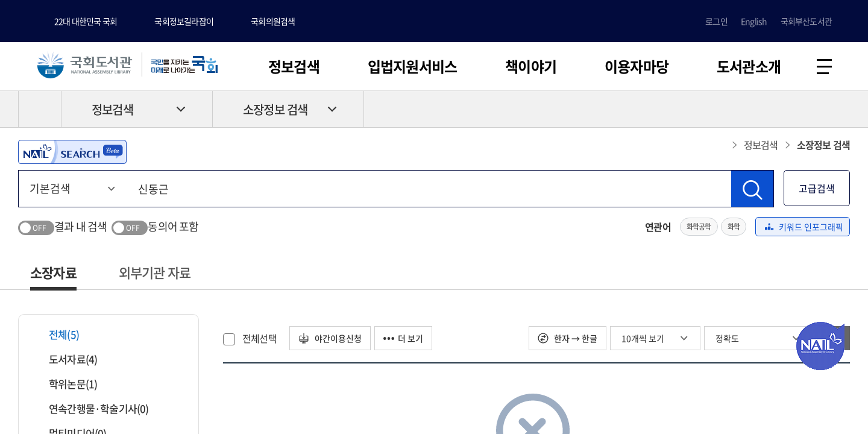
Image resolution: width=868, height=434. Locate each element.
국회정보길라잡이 (184, 21)
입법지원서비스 (412, 66)
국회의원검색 (273, 21)
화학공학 (699, 227)
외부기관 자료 (155, 272)
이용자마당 (637, 66)
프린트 (799, 109)
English (754, 21)
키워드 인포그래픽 (804, 227)
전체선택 (259, 338)
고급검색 (817, 188)
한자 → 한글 (568, 338)
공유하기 (841, 109)
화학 (734, 227)
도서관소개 (749, 66)
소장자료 (53, 272)
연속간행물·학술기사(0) (91, 408)
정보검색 (294, 66)
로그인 (716, 21)
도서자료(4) (65, 359)
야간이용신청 (330, 338)
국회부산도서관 (806, 21)
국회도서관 (84, 64)
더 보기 (403, 338)
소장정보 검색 (275, 109)
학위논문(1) (65, 384)
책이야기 (531, 66)
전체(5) (56, 334)
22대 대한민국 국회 (86, 21)
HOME (40, 109)
